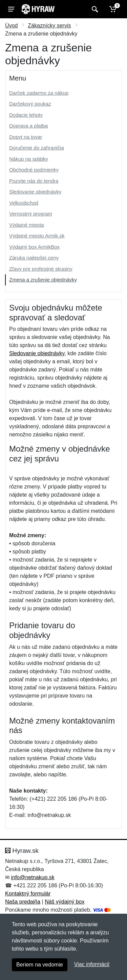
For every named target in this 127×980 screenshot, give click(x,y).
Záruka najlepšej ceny (34, 258)
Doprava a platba (28, 126)
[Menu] (11, 9)
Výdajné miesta (27, 225)
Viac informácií (92, 964)
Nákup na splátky (29, 159)
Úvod (11, 26)
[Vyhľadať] (94, 9)
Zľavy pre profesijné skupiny (41, 269)
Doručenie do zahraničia (37, 148)
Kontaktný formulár (28, 894)
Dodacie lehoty (26, 115)
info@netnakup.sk (33, 877)
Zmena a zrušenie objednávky (43, 280)
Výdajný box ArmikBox (34, 247)
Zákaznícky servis (49, 26)
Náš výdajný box (65, 902)
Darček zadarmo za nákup (39, 93)
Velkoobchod (24, 203)
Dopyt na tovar (26, 137)
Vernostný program (31, 214)
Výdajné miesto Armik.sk (37, 236)
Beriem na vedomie (40, 965)
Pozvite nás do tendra (34, 181)
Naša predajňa (23, 902)
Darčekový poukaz (30, 104)
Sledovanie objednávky (35, 192)
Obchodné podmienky (34, 170)
